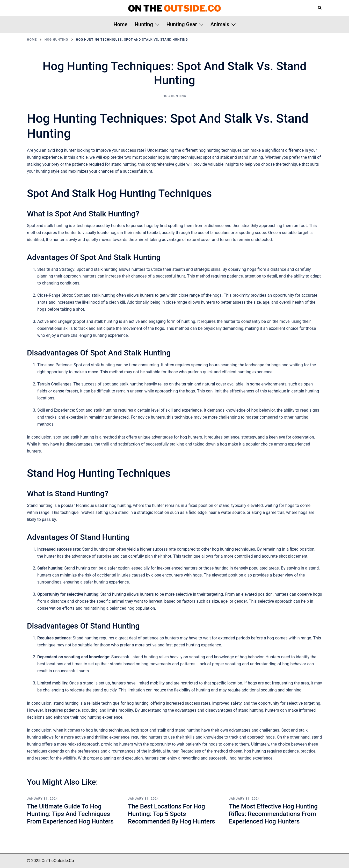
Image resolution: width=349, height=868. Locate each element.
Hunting (144, 24)
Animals (220, 24)
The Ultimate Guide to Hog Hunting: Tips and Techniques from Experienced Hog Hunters (70, 814)
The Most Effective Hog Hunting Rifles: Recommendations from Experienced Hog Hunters (273, 814)
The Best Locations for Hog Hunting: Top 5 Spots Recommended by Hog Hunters (172, 814)
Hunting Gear (182, 24)
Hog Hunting (174, 96)
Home (120, 24)
